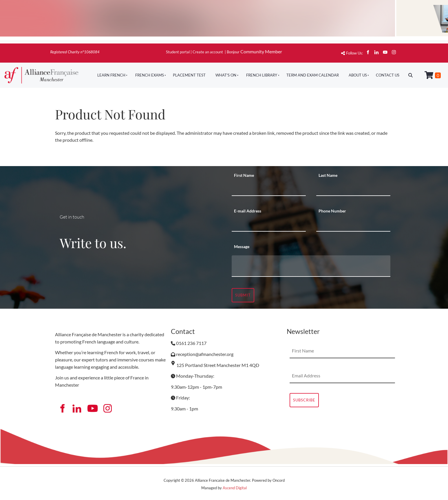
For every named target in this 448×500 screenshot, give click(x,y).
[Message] (311, 266)
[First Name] (269, 189)
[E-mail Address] (269, 224)
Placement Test (189, 75)
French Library (262, 75)
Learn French (111, 75)
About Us (358, 75)
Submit (243, 295)
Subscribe (304, 400)
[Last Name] (353, 189)
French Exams (150, 75)
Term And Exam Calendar (313, 75)
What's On (226, 75)
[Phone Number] (353, 224)
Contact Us (388, 75)
